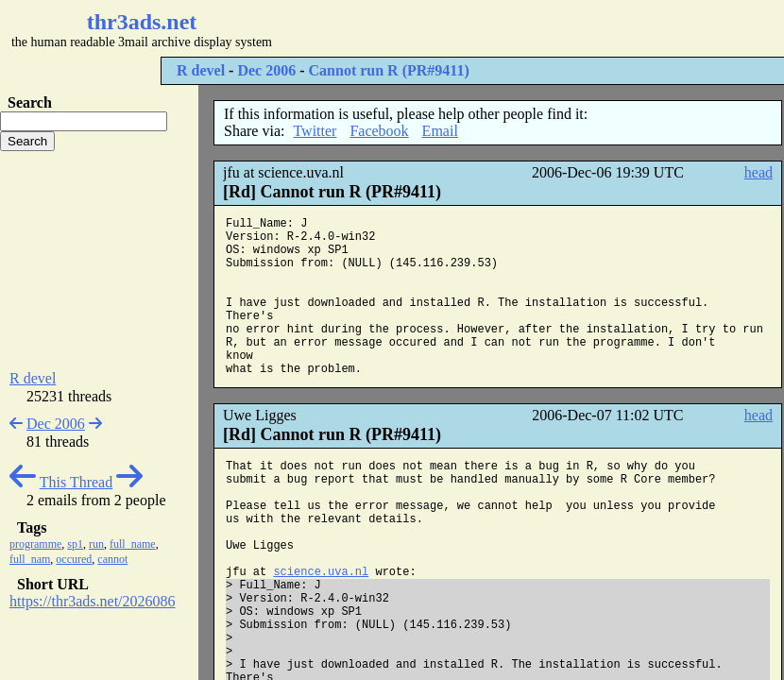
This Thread (76, 482)
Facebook (379, 131)
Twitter (315, 131)
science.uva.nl (321, 572)
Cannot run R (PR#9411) (389, 70)
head (758, 172)
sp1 (75, 544)
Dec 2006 (266, 70)
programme (35, 544)
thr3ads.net (142, 22)
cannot (112, 559)
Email (440, 131)
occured (74, 559)
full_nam (30, 559)
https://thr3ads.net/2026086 (93, 601)
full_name (133, 544)
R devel (201, 70)
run (96, 544)
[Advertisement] (99, 261)
